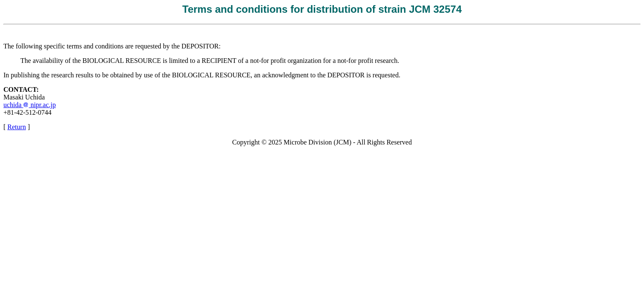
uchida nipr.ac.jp (30, 105)
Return (17, 127)
